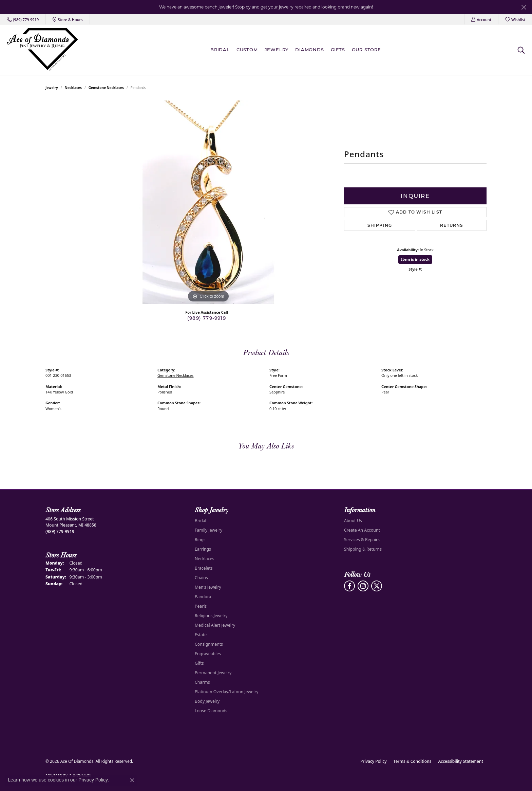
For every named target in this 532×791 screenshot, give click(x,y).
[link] (23, 19)
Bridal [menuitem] (201, 521)
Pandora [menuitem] (203, 597)
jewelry (52, 88)
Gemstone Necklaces (106, 88)
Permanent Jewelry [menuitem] (213, 673)
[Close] (524, 7)
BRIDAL (220, 50)
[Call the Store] (60, 531)
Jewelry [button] (277, 50)
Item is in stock (415, 259)
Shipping (380, 225)
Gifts (338, 50)
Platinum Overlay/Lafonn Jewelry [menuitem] (226, 692)
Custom (247, 50)
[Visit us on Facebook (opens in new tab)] (349, 586)
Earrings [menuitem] (203, 549)
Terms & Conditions (413, 761)
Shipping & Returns (363, 549)
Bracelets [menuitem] (204, 568)
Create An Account (362, 530)
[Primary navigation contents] (297, 50)
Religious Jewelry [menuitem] (211, 616)
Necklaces (73, 88)
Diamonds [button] (309, 50)
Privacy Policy (374, 761)
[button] (481, 19)
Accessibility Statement (461, 761)
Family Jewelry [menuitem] (208, 530)
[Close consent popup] (132, 780)
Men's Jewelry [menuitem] (208, 587)
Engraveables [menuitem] (208, 654)
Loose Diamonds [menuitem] (211, 711)
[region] (208, 202)
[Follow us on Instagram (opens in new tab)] (363, 586)
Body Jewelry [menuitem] (207, 701)
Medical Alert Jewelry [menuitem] (215, 625)
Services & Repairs (362, 540)
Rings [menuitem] (200, 540)
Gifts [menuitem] (199, 663)
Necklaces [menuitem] (204, 559)
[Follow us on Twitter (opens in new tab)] (377, 586)
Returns (452, 225)
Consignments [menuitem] (209, 644)
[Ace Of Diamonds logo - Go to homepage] (42, 50)
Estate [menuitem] (201, 635)
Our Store (366, 50)
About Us (353, 521)
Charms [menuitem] (202, 682)
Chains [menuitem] (201, 578)
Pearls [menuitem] (201, 606)
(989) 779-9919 (207, 318)
